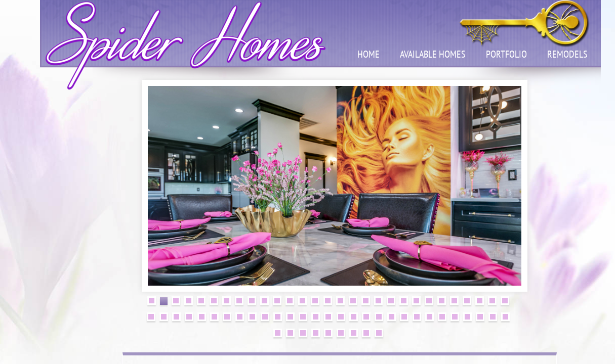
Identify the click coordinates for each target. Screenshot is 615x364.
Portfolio (506, 54)
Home (368, 54)
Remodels (567, 54)
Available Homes (433, 54)
